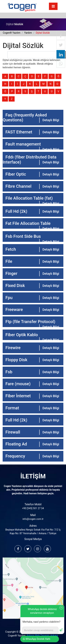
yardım (28, 33)
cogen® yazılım (12, 33)
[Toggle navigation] (53, 6)
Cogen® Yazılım (17, 636)
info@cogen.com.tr (33, 519)
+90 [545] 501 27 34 (33, 508)
